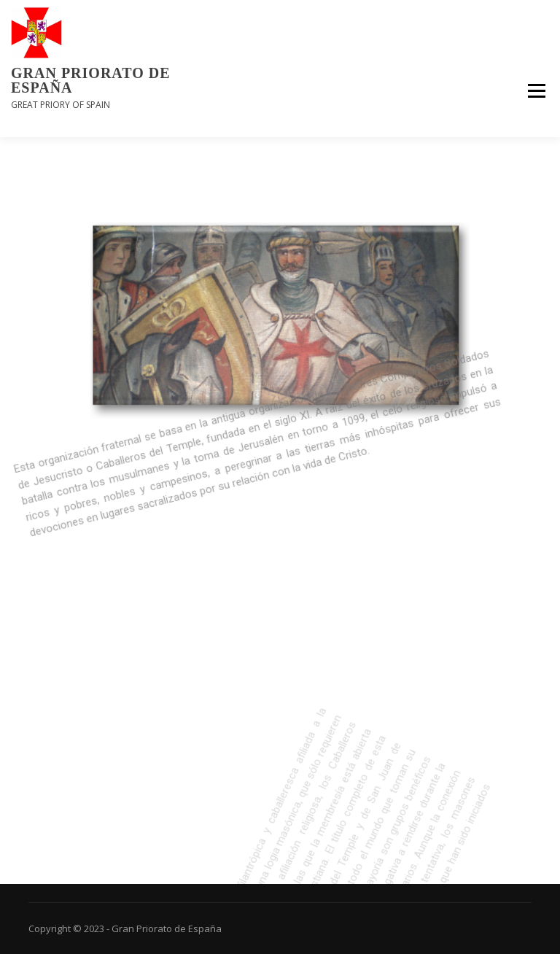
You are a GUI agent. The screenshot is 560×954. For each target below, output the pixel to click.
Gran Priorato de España (91, 80)
